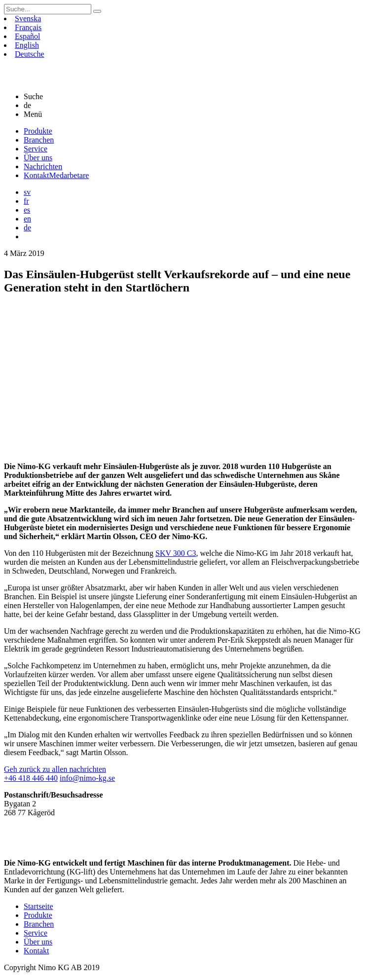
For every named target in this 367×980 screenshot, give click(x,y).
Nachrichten (43, 166)
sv (27, 192)
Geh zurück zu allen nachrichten (55, 769)
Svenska (28, 18)
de (27, 228)
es (27, 210)
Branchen (39, 140)
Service (36, 149)
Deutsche (30, 54)
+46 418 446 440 (31, 778)
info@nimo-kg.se (87, 778)
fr (26, 201)
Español (28, 36)
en (27, 219)
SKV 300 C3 (176, 553)
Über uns (38, 158)
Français (28, 27)
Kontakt (56, 175)
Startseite (38, 906)
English (27, 45)
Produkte (38, 131)
